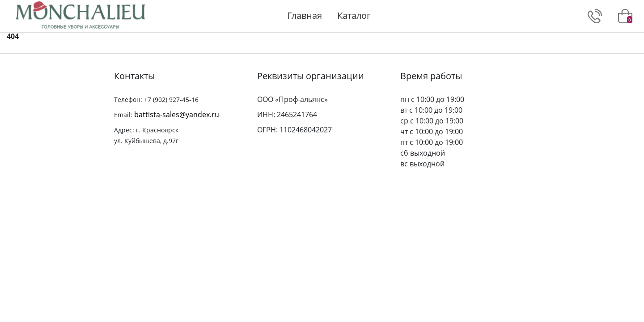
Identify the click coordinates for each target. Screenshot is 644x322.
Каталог (354, 15)
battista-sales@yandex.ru (177, 114)
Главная (305, 15)
